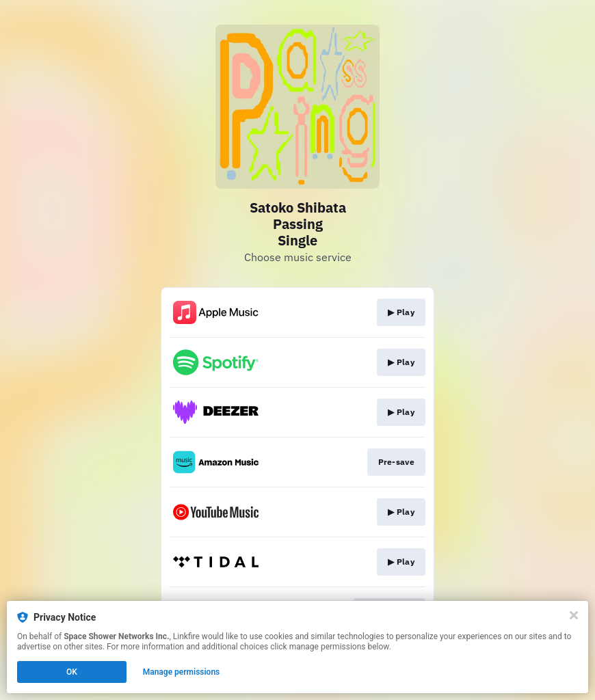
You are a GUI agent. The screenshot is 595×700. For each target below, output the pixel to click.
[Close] (574, 615)
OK (72, 672)
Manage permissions (182, 672)
